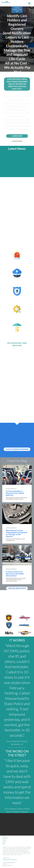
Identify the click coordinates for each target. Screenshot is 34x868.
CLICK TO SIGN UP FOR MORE (17, 449)
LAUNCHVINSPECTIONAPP (17, 10)
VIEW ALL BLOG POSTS (17, 588)
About (4, 842)
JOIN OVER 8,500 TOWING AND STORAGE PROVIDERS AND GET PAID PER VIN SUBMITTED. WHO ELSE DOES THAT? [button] (17, 84)
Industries (5, 838)
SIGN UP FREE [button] (17, 141)
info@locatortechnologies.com (9, 860)
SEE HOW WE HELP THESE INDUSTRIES (17, 344)
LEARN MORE (17, 136)
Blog (4, 844)
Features (5, 836)
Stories (4, 840)
